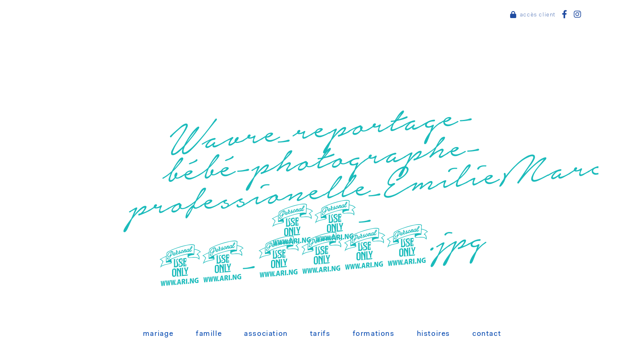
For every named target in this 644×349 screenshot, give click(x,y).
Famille (209, 334)
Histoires (434, 334)
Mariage (158, 334)
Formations (374, 334)
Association (266, 334)
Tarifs (320, 334)
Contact (487, 334)
